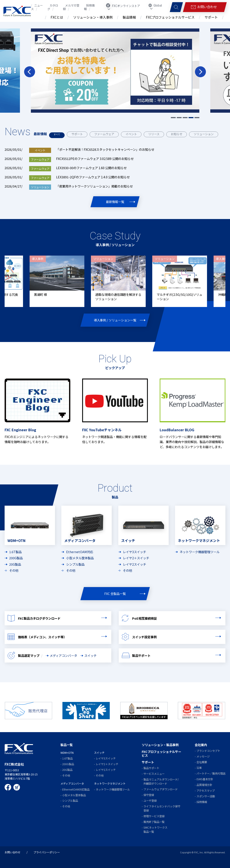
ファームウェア (106, 134)
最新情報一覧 (115, 201)
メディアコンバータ (63, 655)
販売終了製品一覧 (154, 822)
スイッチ (90, 655)
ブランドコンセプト (208, 751)
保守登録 (149, 795)
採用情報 (202, 802)
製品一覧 (67, 744)
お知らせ (178, 134)
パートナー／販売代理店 (211, 773)
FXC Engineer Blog (20, 429)
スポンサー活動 (206, 796)
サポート (79, 134)
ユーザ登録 (150, 800)
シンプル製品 (75, 564)
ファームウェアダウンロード (161, 789)
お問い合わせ (12, 852)
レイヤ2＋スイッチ (136, 558)
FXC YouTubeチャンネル (102, 429)
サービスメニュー (154, 773)
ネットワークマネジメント (110, 783)
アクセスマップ (206, 790)
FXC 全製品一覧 (115, 593)
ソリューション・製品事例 (160, 744)
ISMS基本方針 (205, 779)
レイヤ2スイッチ (134, 564)
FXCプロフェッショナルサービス (161, 753)
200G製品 (16, 558)
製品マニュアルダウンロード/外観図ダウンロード (161, 781)
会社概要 (202, 762)
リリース (156, 134)
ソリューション (205, 134)
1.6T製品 (15, 551)
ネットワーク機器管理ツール (200, 551)
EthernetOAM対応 (80, 551)
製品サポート (151, 768)
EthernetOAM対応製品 (76, 789)
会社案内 (201, 744)
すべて (58, 134)
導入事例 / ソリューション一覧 (115, 320)
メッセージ (203, 756)
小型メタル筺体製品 (80, 558)
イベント (133, 134)
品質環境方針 (204, 785)
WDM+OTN (67, 752)
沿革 (199, 768)
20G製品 (15, 564)
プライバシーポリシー (47, 852)
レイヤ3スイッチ (134, 551)
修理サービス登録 (154, 816)
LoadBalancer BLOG (177, 429)
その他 (14, 570)
